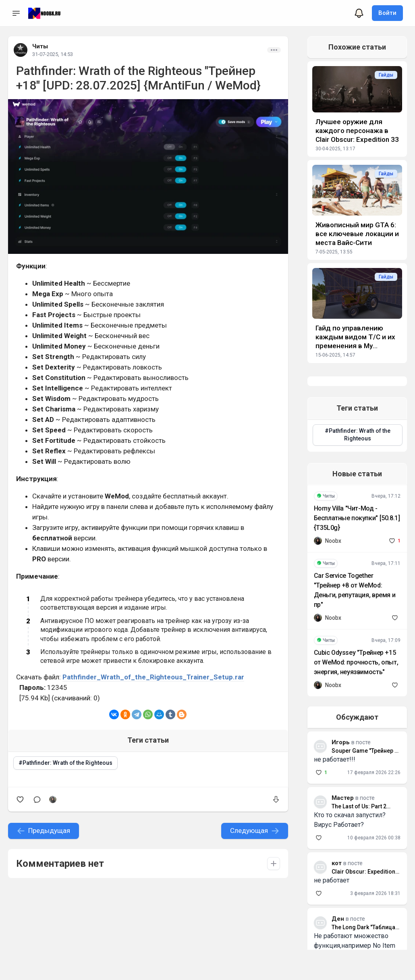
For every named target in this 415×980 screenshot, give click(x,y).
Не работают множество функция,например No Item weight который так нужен (355, 946)
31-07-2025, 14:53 (53, 54)
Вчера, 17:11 (386, 563)
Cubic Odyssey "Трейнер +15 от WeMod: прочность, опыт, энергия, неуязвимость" (356, 662)
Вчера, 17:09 (386, 640)
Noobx (333, 541)
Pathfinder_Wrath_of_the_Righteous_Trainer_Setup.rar (153, 677)
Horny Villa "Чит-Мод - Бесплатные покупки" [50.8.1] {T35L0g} (357, 518)
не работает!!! (335, 759)
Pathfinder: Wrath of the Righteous (67, 763)
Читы (40, 46)
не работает (332, 880)
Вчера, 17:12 (386, 496)
